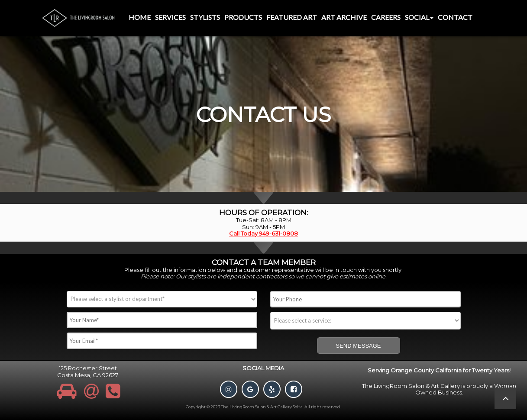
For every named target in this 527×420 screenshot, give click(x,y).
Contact (455, 17)
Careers (386, 17)
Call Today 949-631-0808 (263, 233)
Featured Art (292, 17)
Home (140, 17)
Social (419, 17)
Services (170, 17)
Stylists (205, 17)
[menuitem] (140, 18)
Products (243, 17)
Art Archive (344, 17)
